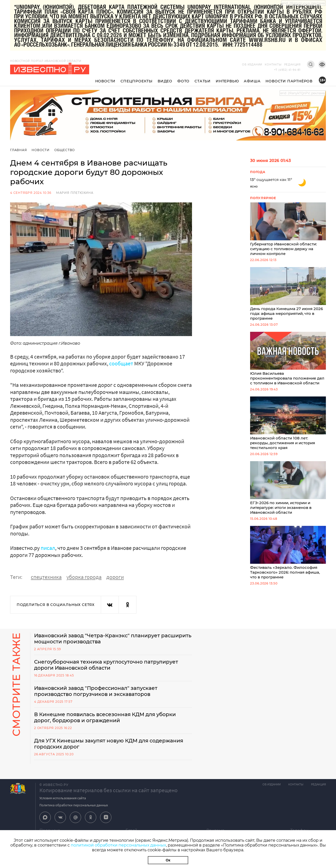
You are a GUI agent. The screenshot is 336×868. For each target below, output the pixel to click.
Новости (105, 81)
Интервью (227, 81)
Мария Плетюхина (75, 193)
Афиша (252, 81)
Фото (183, 81)
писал (48, 548)
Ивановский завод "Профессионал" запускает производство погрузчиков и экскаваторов (96, 691)
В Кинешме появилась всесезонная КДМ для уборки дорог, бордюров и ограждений (105, 717)
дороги (115, 577)
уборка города (84, 577)
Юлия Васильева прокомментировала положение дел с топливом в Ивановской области (288, 359)
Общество (65, 150)
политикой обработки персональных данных (118, 845)
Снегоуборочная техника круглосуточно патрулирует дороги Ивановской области (106, 665)
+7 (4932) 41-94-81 (287, 70)
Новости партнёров (289, 81)
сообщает (121, 363)
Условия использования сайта (63, 798)
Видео (165, 81)
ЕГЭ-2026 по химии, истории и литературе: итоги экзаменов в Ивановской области (288, 488)
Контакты (273, 65)
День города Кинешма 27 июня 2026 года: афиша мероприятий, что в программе (288, 294)
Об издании (252, 65)
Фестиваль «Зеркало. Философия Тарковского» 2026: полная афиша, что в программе (288, 553)
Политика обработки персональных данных (74, 805)
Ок (168, 860)
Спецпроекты (137, 81)
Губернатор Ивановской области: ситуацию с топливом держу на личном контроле (288, 229)
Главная (19, 150)
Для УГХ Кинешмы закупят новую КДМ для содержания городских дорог (109, 744)
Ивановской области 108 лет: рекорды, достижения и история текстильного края (288, 423)
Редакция (292, 65)
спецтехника (46, 577)
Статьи (203, 81)
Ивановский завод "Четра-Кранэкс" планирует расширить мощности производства (113, 639)
